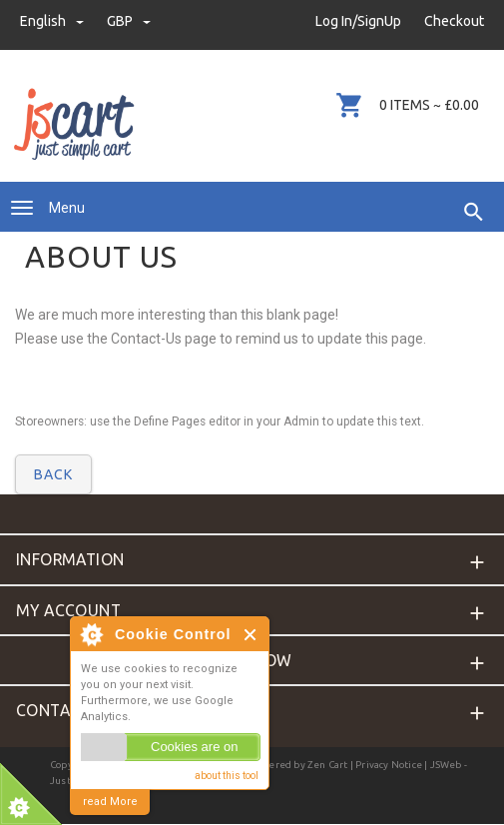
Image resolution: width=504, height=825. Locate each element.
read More (110, 802)
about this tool (227, 776)
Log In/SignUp (358, 21)
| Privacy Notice (385, 765)
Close (251, 635)
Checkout (454, 21)
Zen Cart (328, 765)
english (53, 21)
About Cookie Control (91, 634)
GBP (129, 21)
